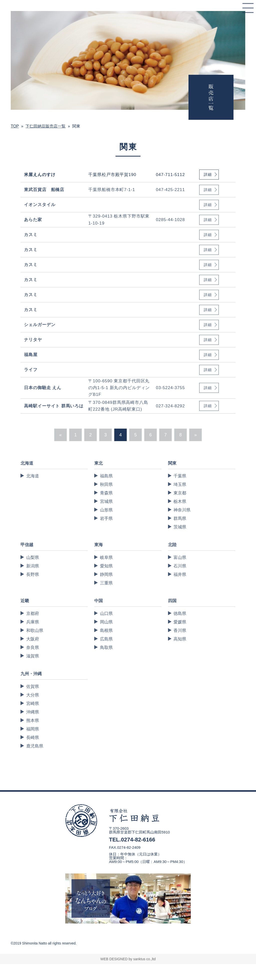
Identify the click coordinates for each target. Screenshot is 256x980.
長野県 (33, 575)
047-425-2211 (170, 190)
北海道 (33, 476)
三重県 (106, 583)
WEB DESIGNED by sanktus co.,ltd (128, 959)
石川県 (180, 566)
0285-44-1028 (170, 220)
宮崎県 (33, 704)
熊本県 (33, 721)
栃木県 (180, 502)
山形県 (106, 510)
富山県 (180, 558)
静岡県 (106, 575)
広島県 (106, 639)
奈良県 (33, 648)
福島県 (106, 476)
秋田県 (106, 484)
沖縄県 (33, 712)
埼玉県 (180, 484)
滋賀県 (33, 656)
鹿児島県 (35, 746)
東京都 (180, 493)
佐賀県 (33, 687)
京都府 (33, 614)
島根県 (106, 631)
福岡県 (33, 729)
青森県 (106, 493)
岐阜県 (106, 558)
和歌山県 (35, 631)
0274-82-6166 (138, 840)
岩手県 (106, 519)
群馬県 (180, 519)
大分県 (33, 695)
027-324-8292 (170, 406)
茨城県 (180, 527)
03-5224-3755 (170, 388)
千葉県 (180, 476)
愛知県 (106, 566)
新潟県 (33, 566)
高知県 (180, 639)
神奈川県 (182, 510)
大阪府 (33, 639)
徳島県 (180, 614)
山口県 (106, 614)
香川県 (180, 631)
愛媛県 (180, 622)
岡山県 (106, 622)
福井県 (180, 575)
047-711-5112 (170, 175)
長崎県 (33, 738)
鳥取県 (106, 648)
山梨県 (33, 558)
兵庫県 (33, 622)
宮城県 (106, 502)
